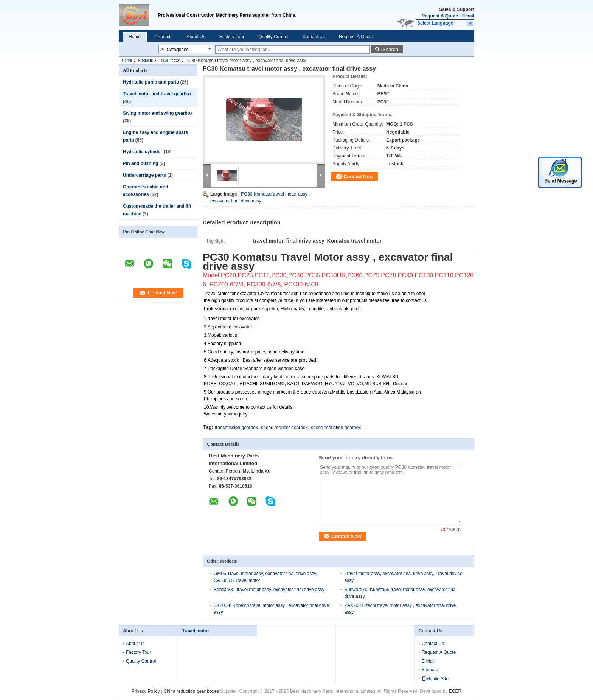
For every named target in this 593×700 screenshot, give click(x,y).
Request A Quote (440, 16)
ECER (455, 691)
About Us (196, 37)
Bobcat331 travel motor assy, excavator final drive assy (269, 590)
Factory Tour (232, 37)
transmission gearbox (236, 428)
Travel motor (169, 60)
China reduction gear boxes (191, 691)
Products (164, 37)
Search (390, 49)
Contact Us (314, 37)
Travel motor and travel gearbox (157, 94)
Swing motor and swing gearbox (158, 113)
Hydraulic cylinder (143, 152)
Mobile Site (435, 679)
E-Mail (428, 661)
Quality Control (273, 37)
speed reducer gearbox (284, 428)
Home (135, 37)
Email (468, 16)
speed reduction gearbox (336, 428)
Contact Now (358, 177)
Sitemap (430, 670)
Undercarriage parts (144, 175)
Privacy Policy (146, 691)
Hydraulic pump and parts (151, 82)
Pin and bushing (140, 163)
